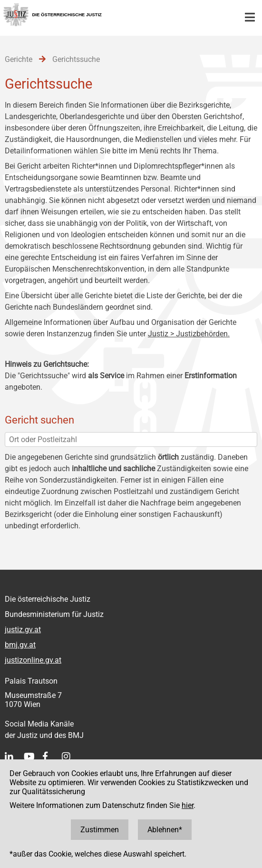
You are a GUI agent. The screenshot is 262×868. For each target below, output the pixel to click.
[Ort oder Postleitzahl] (131, 439)
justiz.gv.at (23, 630)
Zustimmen (100, 830)
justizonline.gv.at (33, 660)
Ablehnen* (165, 830)
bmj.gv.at (20, 645)
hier (188, 805)
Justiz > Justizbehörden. (189, 334)
